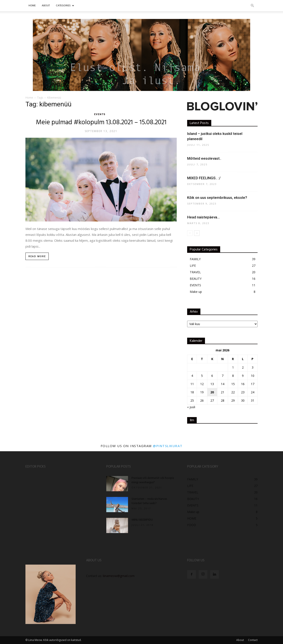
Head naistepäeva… (203, 217)
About (240, 640)
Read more (37, 256)
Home (32, 6)
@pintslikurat (168, 446)
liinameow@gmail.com (119, 576)
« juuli (191, 407)
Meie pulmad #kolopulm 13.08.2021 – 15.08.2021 (101, 122)
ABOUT (46, 6)
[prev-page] (190, 233)
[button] (252, 6)
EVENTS (100, 114)
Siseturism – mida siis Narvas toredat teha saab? (149, 501)
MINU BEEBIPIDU (142, 520)
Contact (253, 640)
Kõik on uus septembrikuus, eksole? (217, 198)
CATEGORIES (65, 6)
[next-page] (197, 233)
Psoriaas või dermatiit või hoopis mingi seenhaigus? (153, 480)
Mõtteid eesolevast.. (204, 158)
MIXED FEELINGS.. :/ (204, 178)
